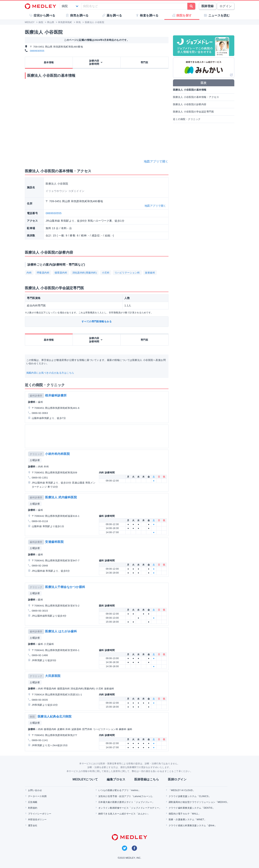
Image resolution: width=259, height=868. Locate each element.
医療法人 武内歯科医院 (61, 497)
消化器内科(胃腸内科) (85, 273)
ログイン (226, 6)
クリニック (36, 454)
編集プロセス (116, 779)
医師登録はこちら (147, 779)
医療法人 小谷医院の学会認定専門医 (194, 112)
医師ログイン (177, 779)
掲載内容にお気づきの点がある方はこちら (50, 373)
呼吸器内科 (43, 273)
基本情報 (49, 62)
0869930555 (37, 51)
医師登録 (208, 6)
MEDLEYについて (85, 779)
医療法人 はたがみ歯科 (61, 631)
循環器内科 (61, 273)
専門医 (144, 62)
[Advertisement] (97, 436)
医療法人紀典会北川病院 (55, 716)
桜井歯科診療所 (56, 395)
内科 (29, 273)
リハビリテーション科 (127, 273)
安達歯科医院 (54, 542)
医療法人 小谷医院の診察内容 (190, 104)
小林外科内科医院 (57, 454)
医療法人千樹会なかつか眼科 (65, 587)
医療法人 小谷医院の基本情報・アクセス (196, 97)
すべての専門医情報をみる (97, 321)
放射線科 (150, 273)
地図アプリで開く (156, 161)
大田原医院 (53, 676)
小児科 (106, 273)
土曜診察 (35, 460)
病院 (32, 717)
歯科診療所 (36, 396)
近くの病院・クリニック (187, 119)
